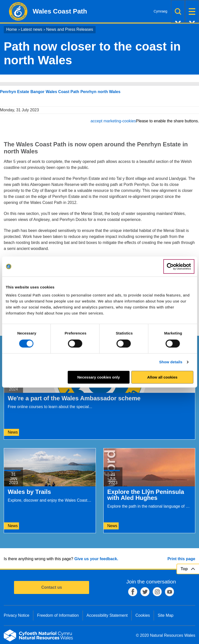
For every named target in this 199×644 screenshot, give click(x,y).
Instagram (157, 592)
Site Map (166, 615)
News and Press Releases (70, 29)
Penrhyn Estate (15, 92)
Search (178, 11)
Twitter (145, 592)
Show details (171, 362)
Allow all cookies (162, 377)
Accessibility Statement (107, 615)
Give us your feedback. (96, 559)
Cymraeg (160, 11)
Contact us (52, 587)
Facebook (133, 592)
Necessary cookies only (99, 377)
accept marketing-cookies (113, 121)
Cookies (143, 615)
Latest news (31, 29)
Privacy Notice (17, 615)
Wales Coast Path (62, 92)
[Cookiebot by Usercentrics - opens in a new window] (179, 266)
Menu (192, 11)
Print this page (181, 559)
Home (12, 29)
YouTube (169, 592)
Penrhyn (88, 92)
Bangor (37, 92)
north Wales (109, 92)
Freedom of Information (58, 615)
